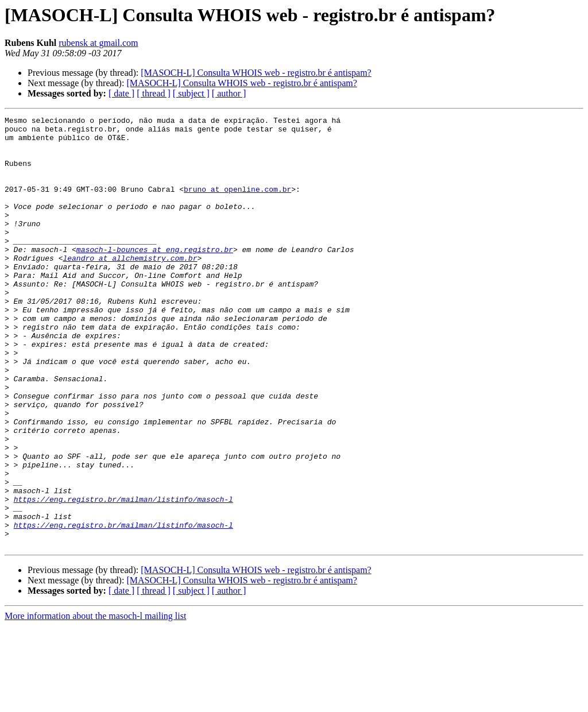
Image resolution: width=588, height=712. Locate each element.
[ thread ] (154, 93)
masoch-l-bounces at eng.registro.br (155, 277)
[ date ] (121, 93)
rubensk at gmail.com (98, 43)
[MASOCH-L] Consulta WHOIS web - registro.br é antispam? (256, 73)
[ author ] (229, 93)
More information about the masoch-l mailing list (95, 702)
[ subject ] (191, 93)
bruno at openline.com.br (237, 204)
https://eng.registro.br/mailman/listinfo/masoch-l (123, 576)
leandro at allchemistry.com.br (130, 287)
